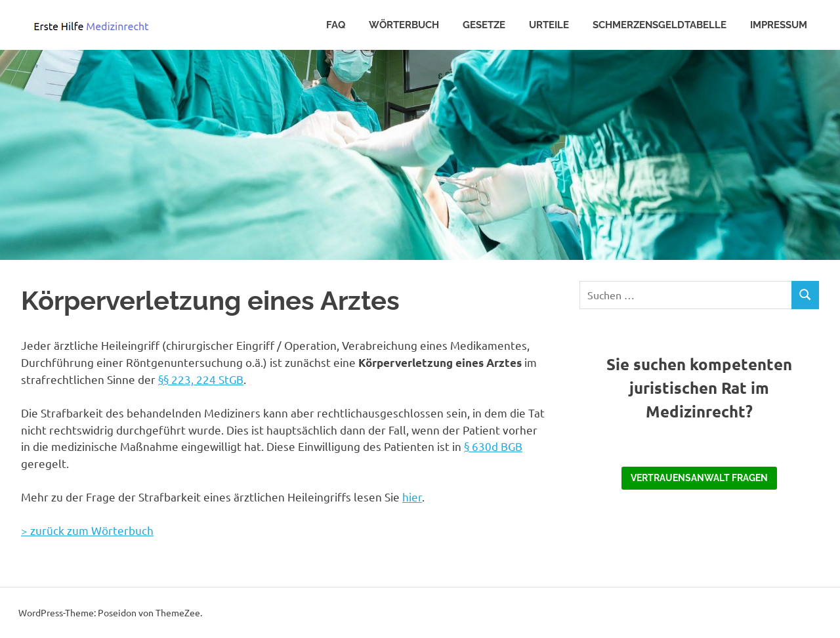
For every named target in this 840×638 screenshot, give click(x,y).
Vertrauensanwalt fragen (699, 478)
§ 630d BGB (493, 446)
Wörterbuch (404, 25)
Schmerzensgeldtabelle (660, 25)
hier (412, 497)
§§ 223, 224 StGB (201, 379)
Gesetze (484, 25)
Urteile (549, 25)
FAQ (336, 25)
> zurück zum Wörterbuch (87, 530)
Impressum (779, 25)
